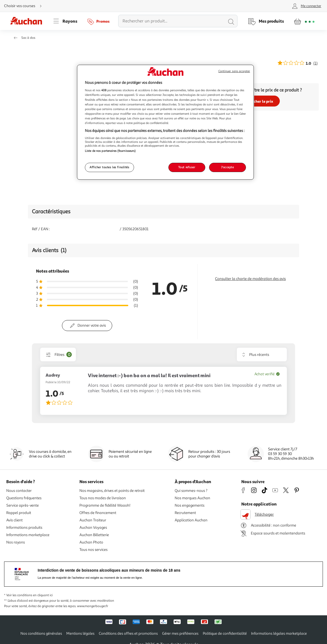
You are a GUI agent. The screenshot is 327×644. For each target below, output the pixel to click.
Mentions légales (80, 633)
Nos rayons (16, 542)
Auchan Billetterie (94, 535)
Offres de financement (98, 513)
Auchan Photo (91, 542)
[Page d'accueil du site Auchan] (28, 21)
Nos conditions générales (41, 633)
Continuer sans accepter (234, 71)
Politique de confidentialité (225, 633)
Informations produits (24, 528)
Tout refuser (187, 167)
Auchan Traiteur (93, 520)
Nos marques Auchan (192, 498)
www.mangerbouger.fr (93, 606)
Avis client (14, 520)
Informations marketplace (28, 535)
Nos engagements (190, 505)
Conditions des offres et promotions (128, 633)
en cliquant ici (43, 595)
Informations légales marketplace (279, 633)
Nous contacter (19, 491)
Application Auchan (191, 520)
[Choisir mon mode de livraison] (25, 6)
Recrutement (185, 513)
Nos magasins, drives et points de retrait (112, 491)
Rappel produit (19, 513)
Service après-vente (23, 505)
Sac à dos (28, 38)
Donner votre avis (92, 325)
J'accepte (227, 167)
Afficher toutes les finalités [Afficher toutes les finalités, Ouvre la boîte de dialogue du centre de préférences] (109, 167)
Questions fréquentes (24, 498)
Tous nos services (93, 550)
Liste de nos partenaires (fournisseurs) (110, 151)
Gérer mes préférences (180, 633)
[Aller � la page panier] (304, 21)
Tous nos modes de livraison (103, 498)
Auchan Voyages (93, 528)
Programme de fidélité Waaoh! (105, 505)
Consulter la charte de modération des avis (250, 279)
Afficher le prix (260, 101)
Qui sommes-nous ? (191, 491)
